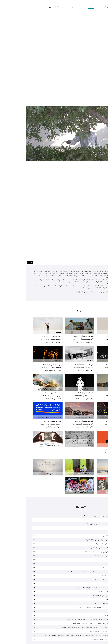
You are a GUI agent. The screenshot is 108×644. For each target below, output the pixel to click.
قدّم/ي (65, 7)
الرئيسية (82, 7)
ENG (29, 7)
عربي (25, 7)
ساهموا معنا (47, 7)
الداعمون (38, 7)
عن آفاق (74, 7)
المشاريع (56, 7)
